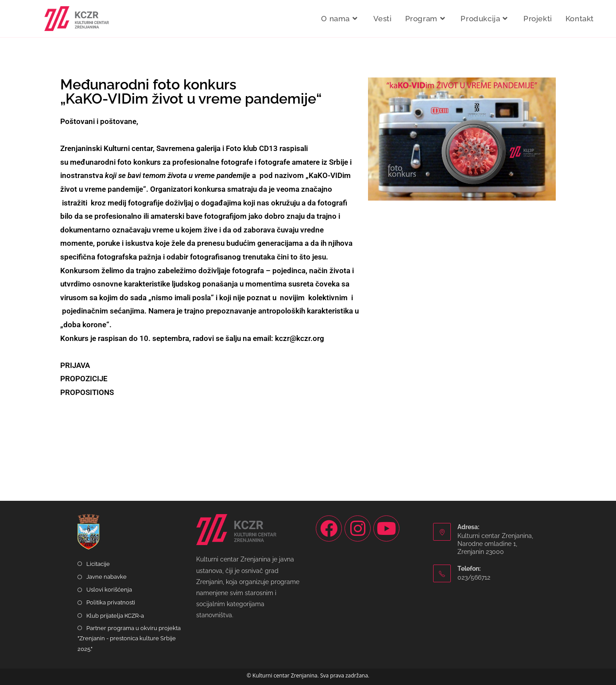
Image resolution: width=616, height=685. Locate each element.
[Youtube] (386, 528)
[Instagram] (358, 528)
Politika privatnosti (111, 602)
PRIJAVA (75, 365)
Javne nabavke (107, 577)
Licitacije (98, 564)
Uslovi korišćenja (109, 590)
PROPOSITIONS (87, 392)
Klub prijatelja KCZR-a (115, 616)
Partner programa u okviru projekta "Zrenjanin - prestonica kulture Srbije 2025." (129, 639)
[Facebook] (329, 528)
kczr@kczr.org (300, 338)
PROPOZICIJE (84, 379)
